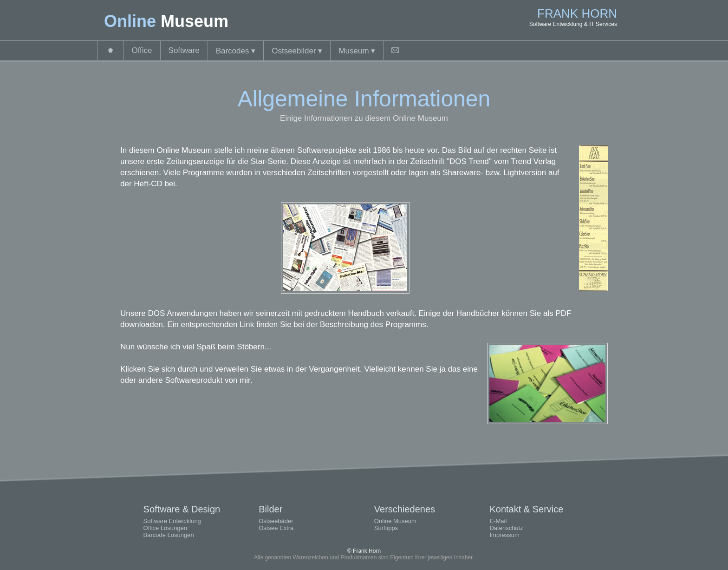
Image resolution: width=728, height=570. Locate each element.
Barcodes (236, 51)
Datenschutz (506, 528)
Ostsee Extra (276, 528)
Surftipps (386, 528)
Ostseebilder (297, 51)
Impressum (504, 535)
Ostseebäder (276, 521)
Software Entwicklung (172, 521)
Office (142, 50)
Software (184, 50)
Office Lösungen (165, 528)
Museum (357, 51)
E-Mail (498, 521)
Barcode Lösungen (169, 535)
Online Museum (395, 521)
